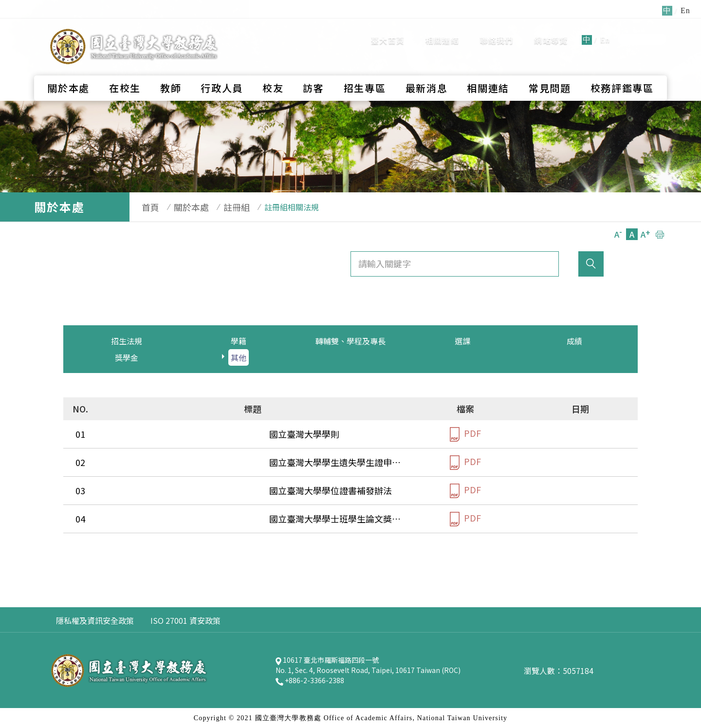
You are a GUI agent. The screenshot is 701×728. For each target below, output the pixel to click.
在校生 (125, 71)
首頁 (146, 207)
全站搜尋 (642, 31)
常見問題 (550, 71)
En (605, 31)
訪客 (313, 71)
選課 (462, 341)
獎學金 (127, 357)
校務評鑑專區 (622, 71)
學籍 (239, 341)
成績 (574, 341)
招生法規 (127, 341)
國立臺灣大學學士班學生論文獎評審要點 (186, 519)
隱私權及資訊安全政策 (95, 620)
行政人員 (222, 71)
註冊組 (222, 207)
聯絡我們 (497, 32)
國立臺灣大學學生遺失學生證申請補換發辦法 (195, 462)
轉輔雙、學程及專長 (350, 341)
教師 (171, 71)
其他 (239, 357)
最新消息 (427, 71)
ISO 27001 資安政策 (185, 620)
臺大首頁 (388, 32)
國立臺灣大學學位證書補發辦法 (168, 490)
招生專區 (365, 71)
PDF (465, 434)
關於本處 (68, 71)
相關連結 (442, 32)
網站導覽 (551, 32)
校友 (273, 71)
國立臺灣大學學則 (142, 434)
